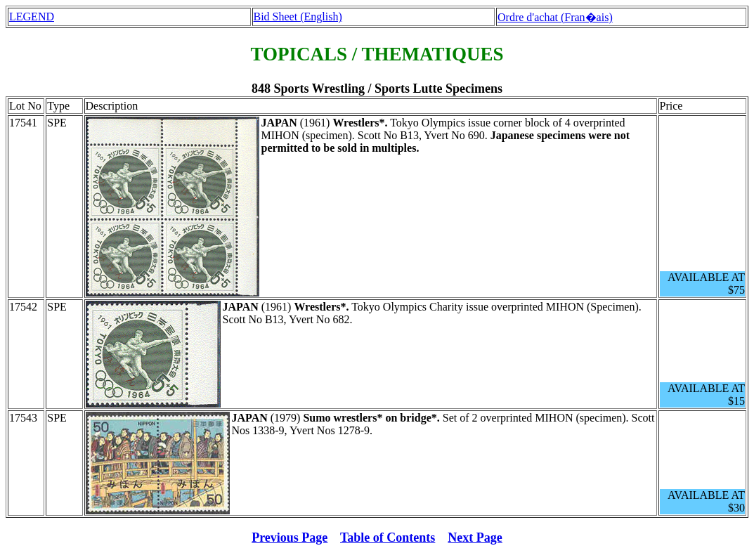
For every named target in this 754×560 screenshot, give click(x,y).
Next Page (475, 538)
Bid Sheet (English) (298, 17)
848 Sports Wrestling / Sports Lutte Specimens (377, 89)
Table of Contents (388, 538)
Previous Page (290, 538)
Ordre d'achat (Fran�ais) (555, 17)
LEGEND (32, 17)
